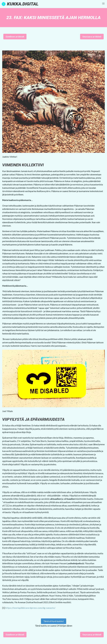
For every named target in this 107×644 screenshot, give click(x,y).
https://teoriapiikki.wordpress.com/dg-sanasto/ (30, 608)
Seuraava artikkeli (92, 36)
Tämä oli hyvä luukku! (54, 621)
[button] (103, 4)
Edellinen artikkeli (15, 36)
